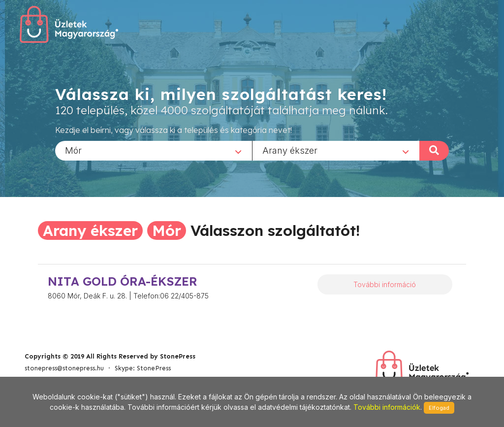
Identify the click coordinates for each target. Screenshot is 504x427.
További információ (385, 284)
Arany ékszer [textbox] (290, 150)
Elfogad (439, 408)
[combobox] (154, 150)
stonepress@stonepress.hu (64, 368)
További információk (387, 407)
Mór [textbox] (73, 150)
